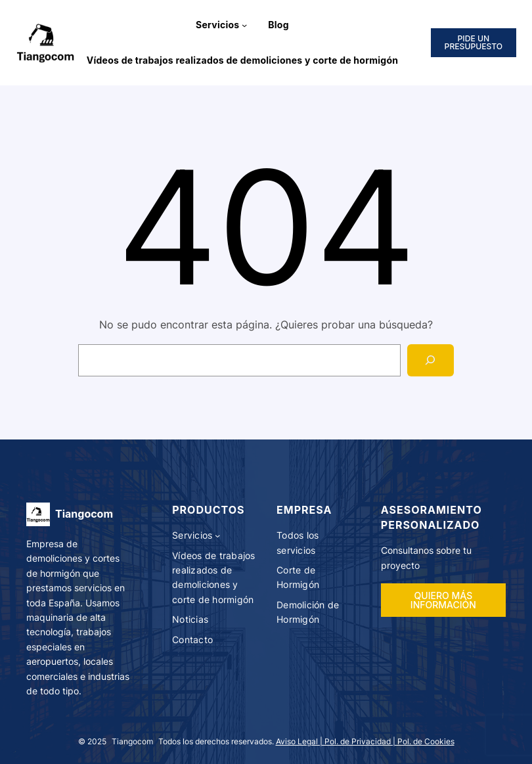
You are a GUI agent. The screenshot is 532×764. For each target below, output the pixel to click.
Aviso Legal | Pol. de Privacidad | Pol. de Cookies (365, 741)
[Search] (431, 360)
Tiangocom (84, 514)
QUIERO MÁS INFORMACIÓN (443, 600)
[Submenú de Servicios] (244, 25)
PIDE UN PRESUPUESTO (474, 42)
